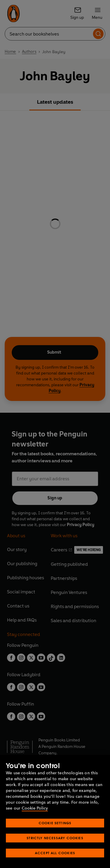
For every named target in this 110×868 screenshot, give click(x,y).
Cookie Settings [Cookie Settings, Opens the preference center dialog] (55, 823)
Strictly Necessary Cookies (55, 838)
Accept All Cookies (55, 853)
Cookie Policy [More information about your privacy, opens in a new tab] (35, 808)
